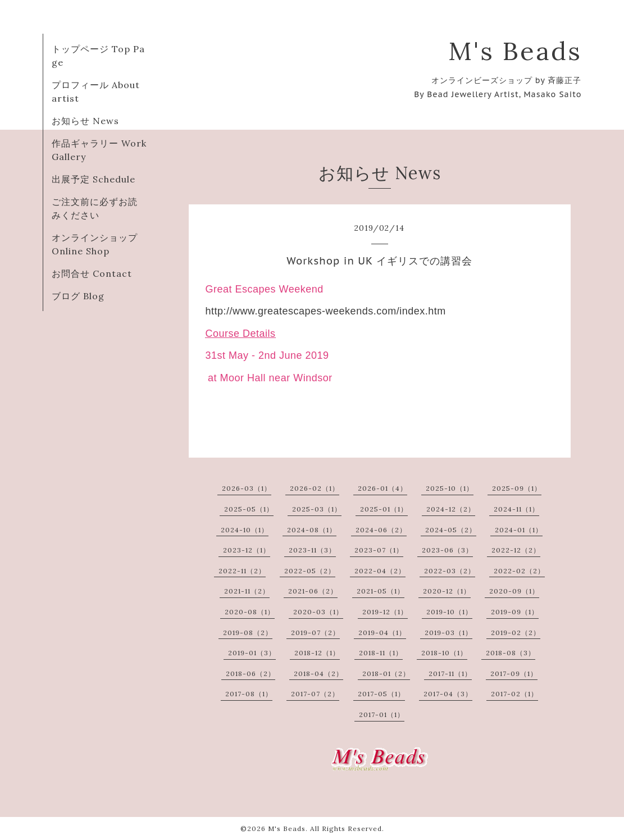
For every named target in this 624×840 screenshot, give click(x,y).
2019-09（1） (515, 612)
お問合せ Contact (92, 273)
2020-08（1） (250, 612)
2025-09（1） (517, 488)
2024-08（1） (312, 530)
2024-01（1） (519, 530)
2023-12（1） (247, 550)
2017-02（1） (514, 694)
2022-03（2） (450, 571)
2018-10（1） (444, 653)
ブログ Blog (78, 296)
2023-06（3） (447, 550)
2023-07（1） (379, 550)
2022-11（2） (242, 571)
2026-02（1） (315, 488)
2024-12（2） (451, 509)
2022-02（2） (519, 571)
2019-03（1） (448, 633)
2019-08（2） (248, 633)
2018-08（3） (511, 653)
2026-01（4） (382, 488)
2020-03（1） (318, 612)
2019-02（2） (516, 633)
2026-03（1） (247, 488)
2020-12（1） (447, 591)
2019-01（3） (252, 653)
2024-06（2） (381, 530)
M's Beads (515, 51)
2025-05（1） (249, 509)
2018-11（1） (381, 653)
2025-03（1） (317, 509)
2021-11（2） (247, 591)
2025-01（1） (384, 509)
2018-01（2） (386, 674)
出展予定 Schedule (94, 179)
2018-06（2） (250, 674)
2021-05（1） (381, 591)
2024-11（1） (516, 509)
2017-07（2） (315, 694)
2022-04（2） (380, 571)
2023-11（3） (312, 550)
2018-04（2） (318, 674)
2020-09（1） (514, 591)
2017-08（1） (249, 694)
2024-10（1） (245, 530)
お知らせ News (85, 121)
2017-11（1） (450, 674)
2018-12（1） (317, 653)
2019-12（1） (385, 612)
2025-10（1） (450, 488)
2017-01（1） (382, 715)
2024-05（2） (451, 530)
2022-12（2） (516, 550)
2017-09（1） (514, 674)
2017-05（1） (381, 694)
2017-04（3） (448, 694)
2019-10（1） (449, 612)
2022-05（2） (310, 571)
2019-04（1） (382, 633)
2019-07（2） (315, 633)
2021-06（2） (313, 591)
